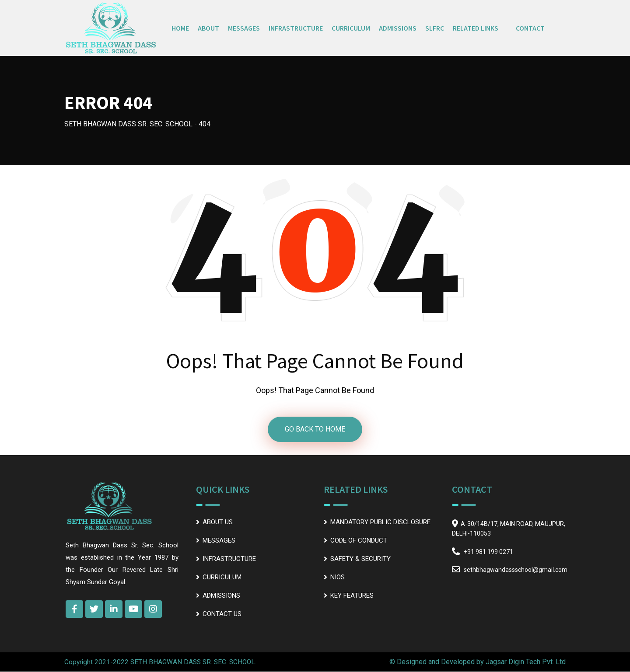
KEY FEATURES (352, 595)
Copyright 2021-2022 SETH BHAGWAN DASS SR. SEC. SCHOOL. (163, 662)
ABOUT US (218, 522)
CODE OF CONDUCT (359, 540)
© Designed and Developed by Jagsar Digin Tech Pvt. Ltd (478, 662)
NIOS (338, 577)
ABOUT (208, 28)
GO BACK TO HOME (315, 429)
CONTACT (530, 28)
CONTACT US (222, 614)
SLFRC (435, 28)
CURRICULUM (351, 28)
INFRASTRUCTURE (296, 28)
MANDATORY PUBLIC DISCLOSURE (380, 522)
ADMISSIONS (398, 28)
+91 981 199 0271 (488, 552)
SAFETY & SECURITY (360, 559)
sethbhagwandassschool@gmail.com (516, 570)
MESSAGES (244, 28)
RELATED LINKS (476, 28)
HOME (180, 28)
